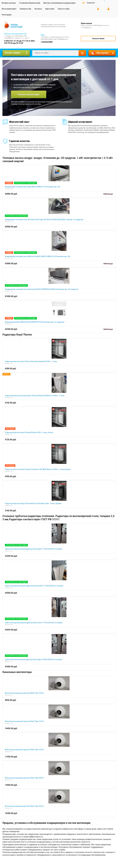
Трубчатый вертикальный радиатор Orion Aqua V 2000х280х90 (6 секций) (33, 659)
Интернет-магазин (9, 3)
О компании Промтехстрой (30, 3)
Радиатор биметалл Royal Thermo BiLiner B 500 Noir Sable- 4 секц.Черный (33, 503)
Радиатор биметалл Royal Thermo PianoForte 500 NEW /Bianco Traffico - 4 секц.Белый (38, 469)
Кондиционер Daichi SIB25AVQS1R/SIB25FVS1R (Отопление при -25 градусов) (35, 322)
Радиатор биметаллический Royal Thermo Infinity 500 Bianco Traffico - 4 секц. (35, 396)
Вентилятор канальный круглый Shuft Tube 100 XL (24, 693)
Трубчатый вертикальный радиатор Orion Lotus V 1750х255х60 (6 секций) (34, 623)
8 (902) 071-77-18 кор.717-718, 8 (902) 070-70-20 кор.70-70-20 (20, 42)
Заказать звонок (98, 38)
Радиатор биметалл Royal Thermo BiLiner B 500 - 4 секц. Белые (29, 432)
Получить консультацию (29, 94)
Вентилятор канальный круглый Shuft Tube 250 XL (24, 806)
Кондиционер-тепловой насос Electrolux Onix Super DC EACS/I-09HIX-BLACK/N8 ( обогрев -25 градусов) (44, 220)
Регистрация (7, 15)
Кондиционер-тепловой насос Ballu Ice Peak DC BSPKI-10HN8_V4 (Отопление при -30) (38, 256)
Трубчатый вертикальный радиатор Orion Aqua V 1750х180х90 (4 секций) (33, 549)
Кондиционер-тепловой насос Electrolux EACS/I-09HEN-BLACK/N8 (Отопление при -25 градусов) (42, 289)
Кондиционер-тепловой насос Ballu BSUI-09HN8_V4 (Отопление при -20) (33, 187)
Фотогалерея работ (9, 9)
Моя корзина (101, 53)
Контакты (38, 9)
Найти (82, 53)
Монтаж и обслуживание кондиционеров (59, 3)
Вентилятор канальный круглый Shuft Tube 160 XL (24, 750)
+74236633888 (47, 42)
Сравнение (91, 3)
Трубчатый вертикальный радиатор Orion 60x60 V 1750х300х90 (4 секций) (34, 586)
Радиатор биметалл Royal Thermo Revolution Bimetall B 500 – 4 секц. (31, 361)
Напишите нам (25, 9)
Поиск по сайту (64, 9)
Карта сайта (50, 9)
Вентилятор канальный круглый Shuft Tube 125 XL (24, 721)
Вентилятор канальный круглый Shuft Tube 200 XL (24, 778)
